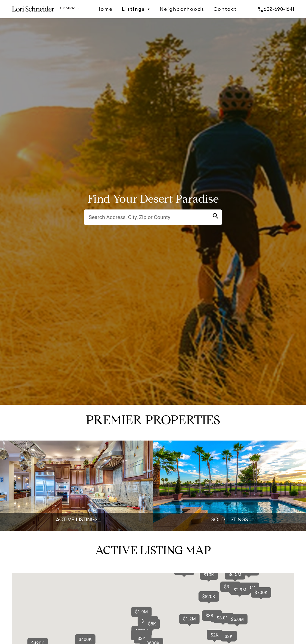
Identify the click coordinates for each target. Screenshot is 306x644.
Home (105, 9)
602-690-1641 (276, 9)
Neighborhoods (182, 9)
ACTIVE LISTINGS (77, 520)
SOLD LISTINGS (230, 520)
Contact (225, 9)
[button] (238, 619)
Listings (136, 9)
